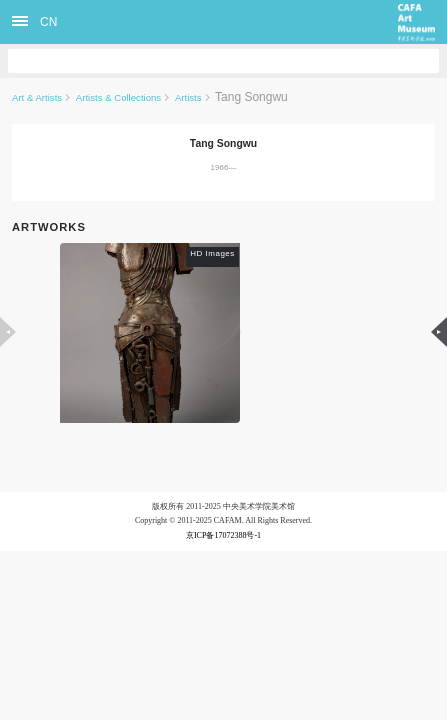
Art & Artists (37, 97)
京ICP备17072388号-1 (223, 535)
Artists (188, 97)
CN (48, 22)
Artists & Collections (118, 97)
